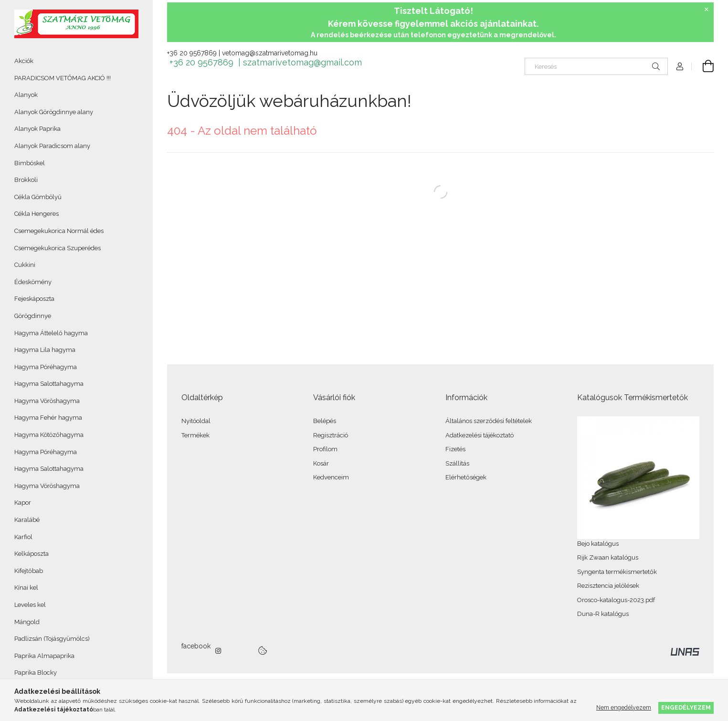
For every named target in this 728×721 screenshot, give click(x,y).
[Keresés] (596, 66)
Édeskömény (33, 282)
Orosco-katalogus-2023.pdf (616, 600)
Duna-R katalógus (603, 614)
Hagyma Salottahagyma (49, 384)
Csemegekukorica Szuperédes (58, 248)
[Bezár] (707, 10)
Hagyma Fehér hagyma (48, 418)
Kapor (23, 503)
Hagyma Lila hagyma (45, 350)
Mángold (27, 622)
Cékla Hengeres (37, 214)
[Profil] (680, 66)
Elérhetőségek (466, 477)
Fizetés (455, 449)
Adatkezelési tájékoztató (480, 435)
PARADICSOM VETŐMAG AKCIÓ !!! (63, 78)
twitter (240, 651)
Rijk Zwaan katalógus (608, 557)
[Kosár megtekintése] (703, 66)
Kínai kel (26, 588)
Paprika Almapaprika (44, 656)
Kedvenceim (331, 477)
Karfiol (23, 537)
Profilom (325, 449)
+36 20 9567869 (192, 53)
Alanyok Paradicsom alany (52, 146)
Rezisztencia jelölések (608, 586)
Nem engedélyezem (624, 707)
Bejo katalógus (598, 544)
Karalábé (27, 520)
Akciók (24, 61)
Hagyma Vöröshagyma (47, 401)
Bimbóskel (30, 163)
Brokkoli (26, 180)
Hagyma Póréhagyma (46, 367)
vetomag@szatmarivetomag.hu (270, 53)
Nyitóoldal (196, 421)
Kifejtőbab (29, 571)
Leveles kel (30, 605)
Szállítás (457, 463)
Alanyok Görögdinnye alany (54, 112)
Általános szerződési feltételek (489, 421)
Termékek (195, 435)
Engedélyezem (686, 707)
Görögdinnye (33, 316)
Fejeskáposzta (34, 299)
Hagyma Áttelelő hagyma (51, 333)
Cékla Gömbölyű (38, 197)
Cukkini (25, 265)
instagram (219, 651)
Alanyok (26, 95)
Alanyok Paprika (37, 129)
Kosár (321, 463)
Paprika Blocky (36, 673)
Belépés (325, 421)
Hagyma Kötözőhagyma (49, 435)
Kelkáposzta (32, 554)
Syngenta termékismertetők (617, 572)
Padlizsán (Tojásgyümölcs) (52, 639)
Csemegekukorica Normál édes (59, 231)
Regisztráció (331, 435)
